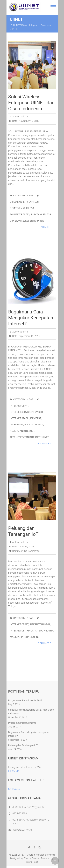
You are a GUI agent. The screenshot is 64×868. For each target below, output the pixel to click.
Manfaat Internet (21, 637)
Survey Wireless (41, 214)
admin (24, 117)
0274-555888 (20, 813)
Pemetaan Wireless (22, 208)
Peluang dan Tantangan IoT (23, 745)
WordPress (32, 862)
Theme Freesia (32, 858)
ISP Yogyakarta (34, 425)
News (30, 196)
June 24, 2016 (26, 547)
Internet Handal (40, 624)
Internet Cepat (19, 406)
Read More (44, 227)
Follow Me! (14, 771)
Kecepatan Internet (22, 431)
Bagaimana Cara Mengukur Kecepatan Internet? (31, 318)
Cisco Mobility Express (24, 202)
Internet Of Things (22, 631)
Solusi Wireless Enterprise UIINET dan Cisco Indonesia (31, 103)
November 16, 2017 (29, 121)
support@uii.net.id (22, 830)
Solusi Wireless (20, 214)
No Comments (32, 551)
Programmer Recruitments (22, 723)
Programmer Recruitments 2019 (25, 700)
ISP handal (17, 425)
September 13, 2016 (29, 336)
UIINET (14, 221)
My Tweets (14, 789)
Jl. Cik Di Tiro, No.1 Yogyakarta (29, 807)
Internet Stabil (20, 418)
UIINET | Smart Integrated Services (36, 855)
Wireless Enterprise (31, 221)
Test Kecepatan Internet (25, 437)
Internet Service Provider (26, 412)
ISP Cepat (36, 418)
